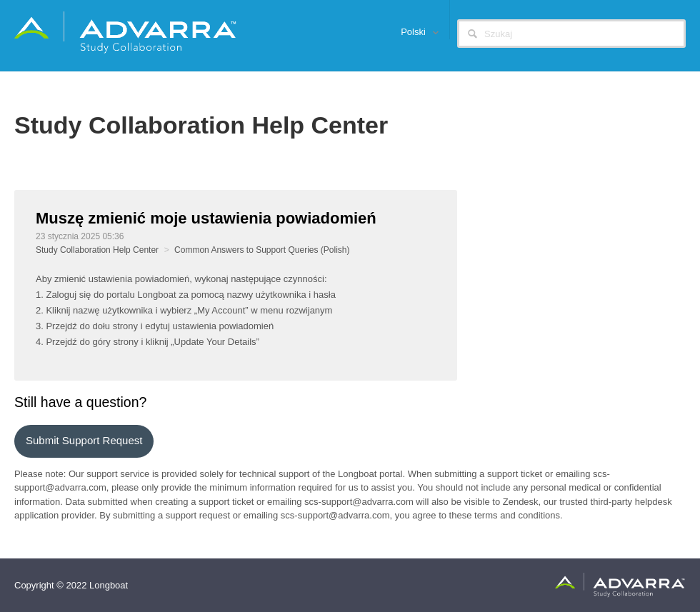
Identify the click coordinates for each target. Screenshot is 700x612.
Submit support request (84, 440)
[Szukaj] (571, 34)
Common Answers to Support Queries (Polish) (262, 250)
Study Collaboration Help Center (97, 250)
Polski (414, 32)
